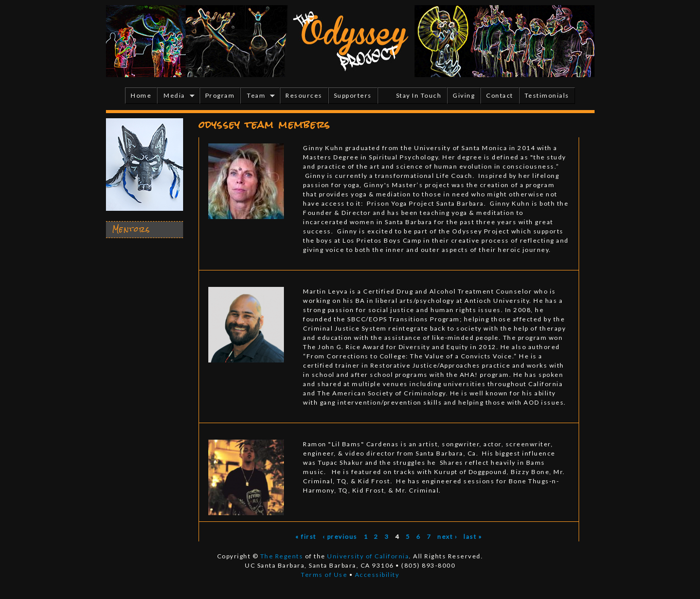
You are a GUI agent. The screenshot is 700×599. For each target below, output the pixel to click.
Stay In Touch (419, 95)
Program (220, 95)
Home (141, 95)
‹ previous (340, 537)
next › (447, 537)
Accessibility (377, 575)
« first (306, 537)
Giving (464, 95)
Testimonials (547, 95)
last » (473, 537)
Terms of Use (324, 575)
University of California (368, 556)
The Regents (282, 556)
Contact (500, 95)
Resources (304, 95)
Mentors (131, 229)
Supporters (353, 95)
